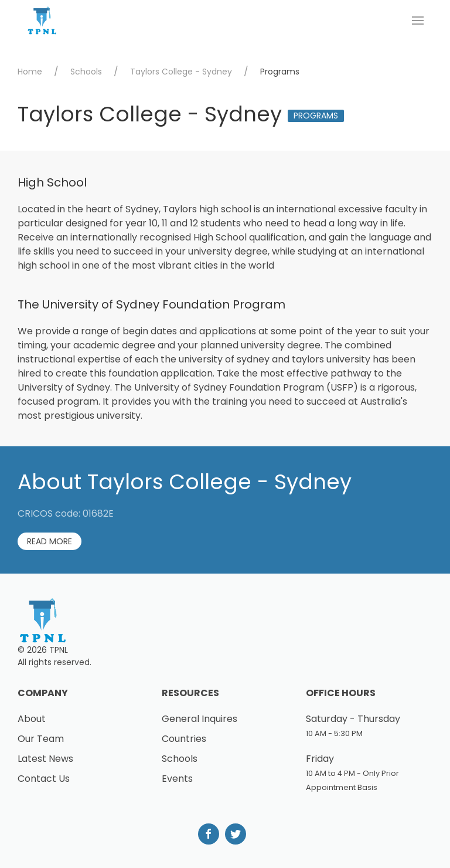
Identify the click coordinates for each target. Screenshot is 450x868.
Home (30, 72)
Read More (50, 541)
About (32, 719)
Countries (184, 739)
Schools (86, 72)
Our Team (41, 739)
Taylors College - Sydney (181, 72)
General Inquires (200, 719)
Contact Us (44, 779)
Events (177, 779)
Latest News (45, 759)
